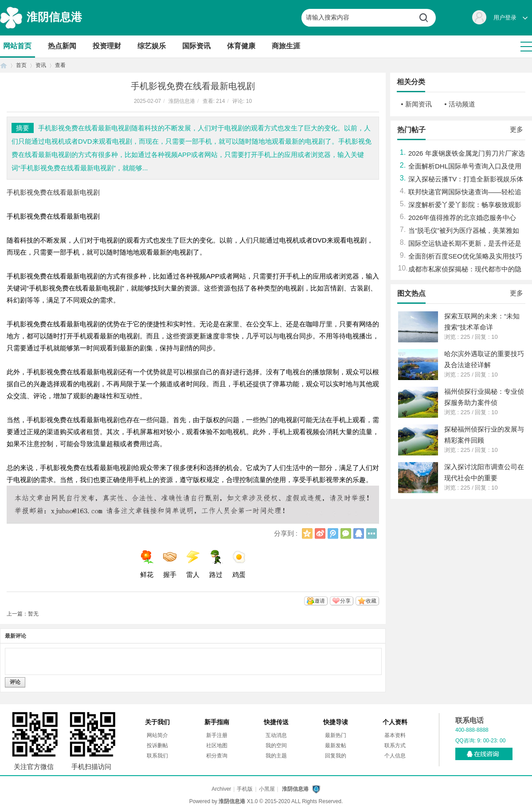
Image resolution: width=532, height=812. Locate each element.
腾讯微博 (333, 533)
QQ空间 (307, 533)
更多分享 (372, 533)
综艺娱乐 (152, 46)
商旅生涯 (286, 46)
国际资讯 (196, 46)
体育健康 (241, 46)
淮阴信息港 (54, 17)
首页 (4, 65)
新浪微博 (320, 533)
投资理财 (107, 46)
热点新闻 (62, 46)
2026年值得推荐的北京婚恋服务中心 (462, 218)
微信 (346, 533)
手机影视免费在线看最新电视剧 (53, 192)
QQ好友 (359, 533)
